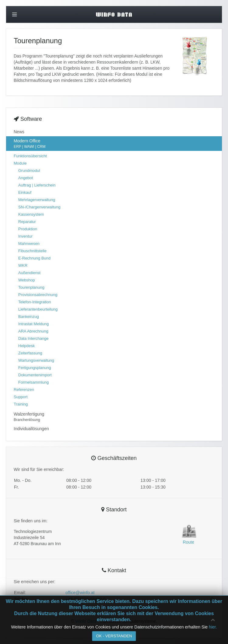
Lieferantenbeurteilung (38, 309)
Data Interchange (33, 338)
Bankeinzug (29, 317)
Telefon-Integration (35, 302)
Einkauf (25, 192)
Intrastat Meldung (33, 324)
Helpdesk (26, 346)
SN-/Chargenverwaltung (39, 207)
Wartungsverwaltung (36, 360)
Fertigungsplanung (35, 368)
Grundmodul (29, 171)
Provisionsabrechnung (38, 295)
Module (20, 163)
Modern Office (114, 144)
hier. (213, 627)
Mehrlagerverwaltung (37, 200)
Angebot (26, 178)
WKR (23, 265)
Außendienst (29, 273)
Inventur (25, 236)
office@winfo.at (80, 593)
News (19, 132)
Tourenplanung (31, 287)
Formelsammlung (33, 382)
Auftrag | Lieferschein (37, 185)
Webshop (27, 280)
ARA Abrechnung (33, 331)
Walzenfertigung (114, 417)
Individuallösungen (31, 429)
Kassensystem (31, 214)
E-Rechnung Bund (34, 258)
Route (188, 542)
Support (21, 397)
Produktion (28, 229)
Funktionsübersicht (30, 156)
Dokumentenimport (35, 375)
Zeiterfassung (30, 353)
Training (21, 404)
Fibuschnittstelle (32, 251)
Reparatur (27, 222)
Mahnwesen (29, 244)
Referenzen (24, 390)
